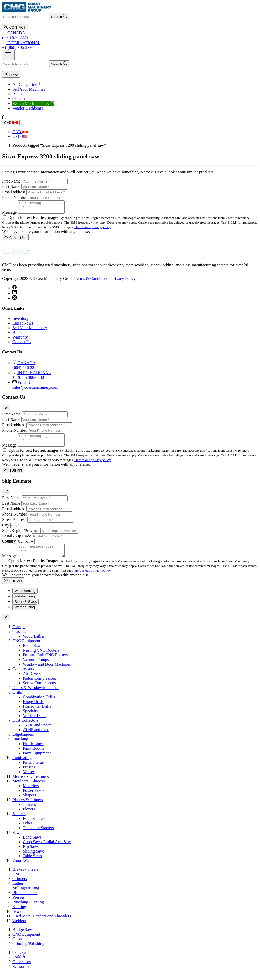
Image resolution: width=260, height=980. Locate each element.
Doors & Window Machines (36, 695)
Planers (29, 816)
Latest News (23, 325)
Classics (19, 638)
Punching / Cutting (28, 909)
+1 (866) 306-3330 (130, 45)
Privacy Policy (124, 281)
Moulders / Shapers (29, 788)
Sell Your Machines (29, 89)
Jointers (29, 811)
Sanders (19, 821)
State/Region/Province (21, 535)
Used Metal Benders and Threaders (42, 923)
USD (20, 136)
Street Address (14, 524)
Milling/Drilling (26, 895)
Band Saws (32, 844)
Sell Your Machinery (30, 330)
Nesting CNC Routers (41, 657)
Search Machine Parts (33, 103)
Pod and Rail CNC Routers (45, 662)
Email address (14, 192)
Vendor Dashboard (28, 108)
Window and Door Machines (47, 671)
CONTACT (15, 27)
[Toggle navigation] (8, 55)
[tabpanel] (130, 751)
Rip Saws (31, 853)
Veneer (29, 779)
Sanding (19, 914)
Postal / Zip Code (17, 541)
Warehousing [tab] (25, 614)
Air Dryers (32, 681)
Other (28, 830)
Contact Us (15, 239)
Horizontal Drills (37, 713)
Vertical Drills (35, 723)
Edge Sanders (34, 825)
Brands (18, 335)
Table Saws (32, 863)
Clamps (19, 634)
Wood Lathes (34, 643)
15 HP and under (37, 732)
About (18, 94)
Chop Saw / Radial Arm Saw (47, 849)
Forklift (19, 964)
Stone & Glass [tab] (26, 609)
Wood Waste (23, 867)
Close (11, 74)
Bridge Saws (23, 937)
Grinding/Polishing (28, 951)
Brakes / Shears (25, 876)
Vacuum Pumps (36, 667)
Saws (17, 839)
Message (9, 215)
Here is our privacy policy (93, 229)
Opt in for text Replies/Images (34, 220)
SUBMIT (13, 475)
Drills (17, 699)
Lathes (18, 890)
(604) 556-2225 (130, 35)
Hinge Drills (33, 709)
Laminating (22, 765)
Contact (19, 99)
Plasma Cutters (25, 900)
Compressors (23, 676)
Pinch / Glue (33, 769)
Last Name (11, 187)
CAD (11, 123)
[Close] (6, 411)
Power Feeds (33, 797)
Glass (17, 946)
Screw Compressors (39, 690)
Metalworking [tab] (25, 603)
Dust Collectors (25, 727)
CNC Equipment (26, 648)
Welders (19, 928)
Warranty (20, 339)
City (6, 530)
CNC (17, 881)
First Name (11, 181)
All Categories (27, 85)
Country (9, 546)
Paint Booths (33, 755)
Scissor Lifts (23, 973)
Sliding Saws (34, 858)
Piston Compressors (39, 685)
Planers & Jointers (28, 807)
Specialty (31, 718)
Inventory (20, 321)
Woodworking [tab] (25, 598)
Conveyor (21, 959)
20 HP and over (36, 737)
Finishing (20, 746)
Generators (22, 969)
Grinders (20, 886)
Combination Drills (39, 704)
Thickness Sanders (38, 835)
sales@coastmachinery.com (135, 387)
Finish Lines (33, 751)
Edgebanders (23, 741)
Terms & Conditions (91, 281)
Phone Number (15, 197)
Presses (29, 774)
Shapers (29, 802)
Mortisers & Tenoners (31, 783)
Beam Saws (33, 653)
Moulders (31, 793)
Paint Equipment (37, 760)
